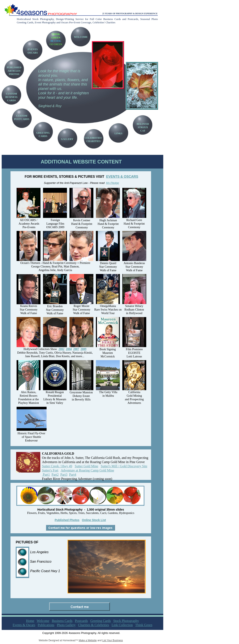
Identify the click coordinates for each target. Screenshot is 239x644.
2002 (61, 349)
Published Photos (67, 520)
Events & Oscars (24, 625)
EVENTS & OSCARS (122, 177)
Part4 (73, 475)
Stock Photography (126, 621)
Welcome (43, 621)
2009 (84, 349)
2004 (69, 349)
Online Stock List (94, 520)
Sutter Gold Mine (86, 466)
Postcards (81, 621)
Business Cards (62, 621)
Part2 (55, 475)
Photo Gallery (66, 625)
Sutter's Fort (50, 470)
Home (30, 621)
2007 (76, 349)
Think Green (144, 625)
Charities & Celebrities (94, 625)
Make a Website (88, 640)
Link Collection (122, 625)
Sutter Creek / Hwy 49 (57, 466)
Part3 (64, 475)
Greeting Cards (100, 621)
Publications (46, 625)
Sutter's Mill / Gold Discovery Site (124, 466)
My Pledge (113, 183)
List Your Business (113, 640)
